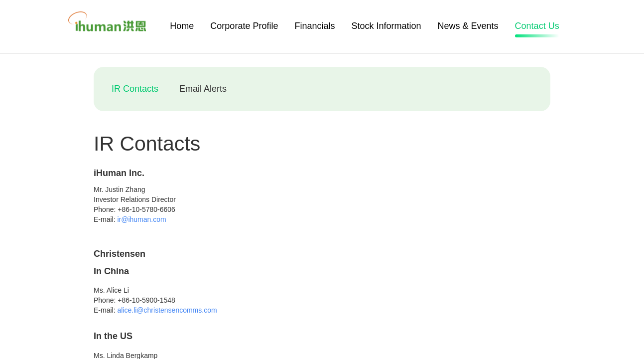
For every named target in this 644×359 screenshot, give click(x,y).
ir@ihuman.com (141, 219)
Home (182, 26)
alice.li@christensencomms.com (167, 310)
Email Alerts (203, 89)
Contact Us (537, 27)
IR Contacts (135, 89)
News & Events (468, 26)
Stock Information (386, 26)
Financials (315, 26)
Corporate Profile (244, 26)
